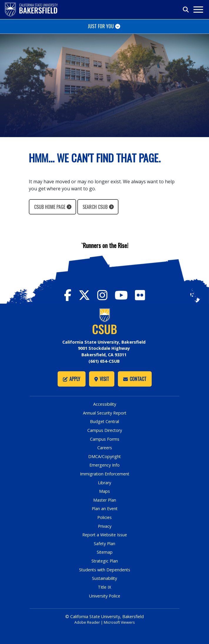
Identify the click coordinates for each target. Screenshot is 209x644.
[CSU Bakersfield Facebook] (71, 295)
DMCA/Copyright (105, 456)
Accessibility (104, 404)
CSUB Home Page (50, 207)
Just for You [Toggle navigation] (101, 26)
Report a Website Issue (105, 535)
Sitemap (104, 552)
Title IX (105, 587)
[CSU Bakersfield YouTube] (125, 295)
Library (104, 482)
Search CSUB (95, 207)
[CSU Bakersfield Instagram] (106, 295)
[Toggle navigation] (198, 10)
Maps (104, 491)
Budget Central (104, 421)
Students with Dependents (105, 569)
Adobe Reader (87, 622)
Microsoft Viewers (119, 622)
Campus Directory (104, 430)
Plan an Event (104, 509)
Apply (72, 379)
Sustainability (104, 578)
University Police (104, 596)
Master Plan (104, 500)
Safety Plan (105, 543)
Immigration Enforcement (105, 474)
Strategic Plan (105, 561)
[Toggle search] (186, 10)
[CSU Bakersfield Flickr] (140, 295)
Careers (105, 448)
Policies (104, 517)
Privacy (105, 526)
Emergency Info (104, 465)
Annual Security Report (105, 413)
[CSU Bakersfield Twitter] (88, 295)
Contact (135, 379)
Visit (102, 379)
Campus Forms (105, 439)
